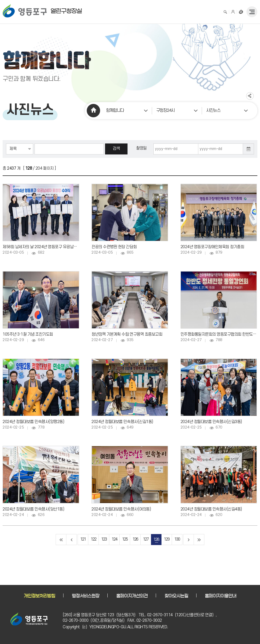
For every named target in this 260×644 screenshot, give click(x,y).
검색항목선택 (6, 144)
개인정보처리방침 (39, 596)
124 (114, 539)
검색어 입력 (35, 144)
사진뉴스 (213, 110)
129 (167, 539)
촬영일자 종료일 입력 (198, 144)
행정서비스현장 (86, 596)
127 (146, 539)
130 (177, 539)
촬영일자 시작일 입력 (154, 144)
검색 (225, 12)
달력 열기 (249, 149)
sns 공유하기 (250, 96)
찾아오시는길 (176, 596)
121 (83, 539)
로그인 (233, 12)
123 (104, 539)
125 (125, 539)
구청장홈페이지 (241, 12)
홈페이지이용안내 (221, 596)
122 (93, 539)
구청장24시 (166, 110)
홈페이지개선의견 (132, 596)
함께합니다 (115, 110)
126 (135, 539)
